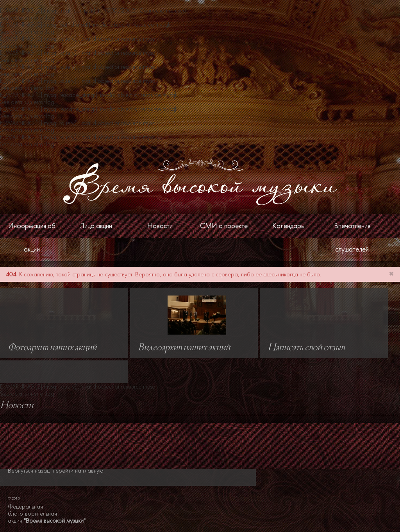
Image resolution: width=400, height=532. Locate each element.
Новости (160, 226)
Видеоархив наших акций (184, 348)
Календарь (288, 226)
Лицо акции (96, 226)
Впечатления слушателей (352, 237)
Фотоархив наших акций (52, 348)
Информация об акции (32, 237)
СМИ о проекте (224, 226)
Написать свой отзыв (306, 348)
